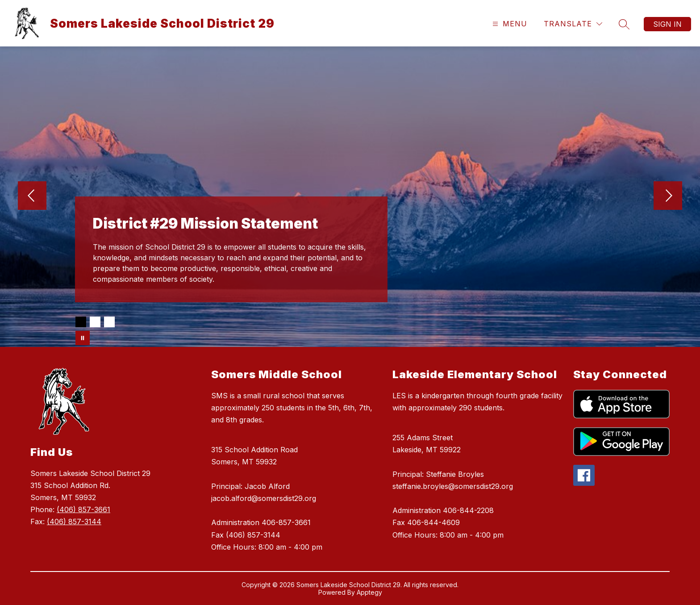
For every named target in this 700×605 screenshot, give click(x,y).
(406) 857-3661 (83, 509)
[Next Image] (668, 196)
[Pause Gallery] (83, 338)
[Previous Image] (32, 196)
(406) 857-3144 (74, 522)
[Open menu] (509, 24)
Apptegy (369, 592)
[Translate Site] (573, 24)
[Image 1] (81, 322)
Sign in (667, 24)
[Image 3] (109, 322)
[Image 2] (95, 322)
